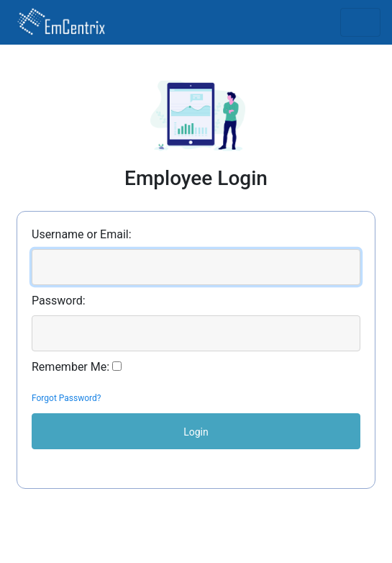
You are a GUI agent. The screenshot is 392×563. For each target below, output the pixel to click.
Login (196, 432)
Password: (59, 301)
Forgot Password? (66, 398)
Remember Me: (70, 367)
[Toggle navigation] (360, 22)
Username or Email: (82, 234)
